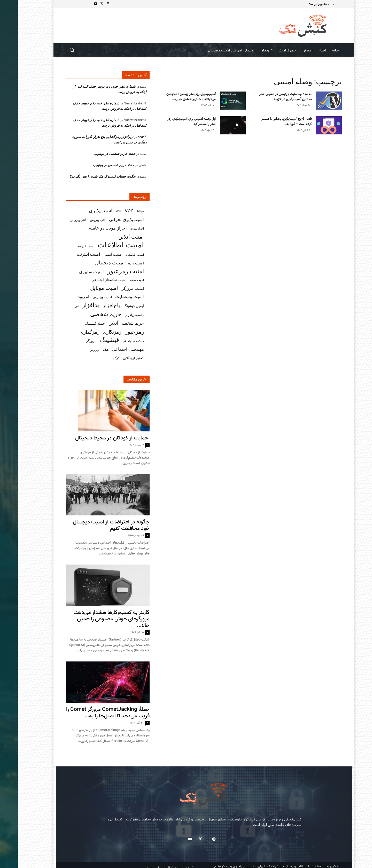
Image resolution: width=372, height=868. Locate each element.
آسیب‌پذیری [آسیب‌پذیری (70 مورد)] (83, 210)
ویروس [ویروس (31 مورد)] (77, 350)
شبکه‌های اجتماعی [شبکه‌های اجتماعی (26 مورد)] (115, 341)
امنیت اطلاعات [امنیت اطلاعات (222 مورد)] (103, 245)
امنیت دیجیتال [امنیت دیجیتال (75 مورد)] (92, 262)
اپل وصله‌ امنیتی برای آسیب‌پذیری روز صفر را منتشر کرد (174, 121)
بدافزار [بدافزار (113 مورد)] (73, 305)
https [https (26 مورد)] (123, 211)
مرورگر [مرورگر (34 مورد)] (73, 341)
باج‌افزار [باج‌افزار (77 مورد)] (94, 305)
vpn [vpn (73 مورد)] (112, 210)
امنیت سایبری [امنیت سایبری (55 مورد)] (74, 272)
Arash (124, 137)
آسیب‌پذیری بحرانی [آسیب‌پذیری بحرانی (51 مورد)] (109, 219)
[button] (54, 50)
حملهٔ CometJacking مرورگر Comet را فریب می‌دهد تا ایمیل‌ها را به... (90, 713)
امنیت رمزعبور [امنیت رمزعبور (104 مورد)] (108, 271)
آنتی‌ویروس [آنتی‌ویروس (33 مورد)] (60, 220)
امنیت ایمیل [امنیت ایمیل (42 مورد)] (95, 254)
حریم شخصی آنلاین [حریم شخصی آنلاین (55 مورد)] (108, 323)
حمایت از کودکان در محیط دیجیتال (95, 438)
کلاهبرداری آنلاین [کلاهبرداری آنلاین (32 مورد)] (116, 358)
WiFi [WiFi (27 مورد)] (101, 211)
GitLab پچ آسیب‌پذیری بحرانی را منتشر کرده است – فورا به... (269, 121)
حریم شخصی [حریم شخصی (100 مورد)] (88, 314)
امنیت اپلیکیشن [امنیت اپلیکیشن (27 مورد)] (117, 254)
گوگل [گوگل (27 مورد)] (98, 358)
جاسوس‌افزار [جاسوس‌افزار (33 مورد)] (117, 315)
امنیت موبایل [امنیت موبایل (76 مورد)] (86, 288)
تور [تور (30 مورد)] (59, 306)
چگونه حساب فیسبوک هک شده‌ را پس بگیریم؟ (85, 176)
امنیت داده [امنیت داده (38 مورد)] (118, 263)
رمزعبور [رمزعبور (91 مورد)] (117, 332)
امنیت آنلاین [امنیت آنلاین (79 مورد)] (113, 237)
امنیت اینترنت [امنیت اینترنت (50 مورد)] (71, 254)
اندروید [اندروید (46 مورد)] (66, 297)
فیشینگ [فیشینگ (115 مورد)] (92, 340)
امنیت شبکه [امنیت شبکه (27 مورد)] (119, 280)
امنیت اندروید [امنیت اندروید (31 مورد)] (68, 246)
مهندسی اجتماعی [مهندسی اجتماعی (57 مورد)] (110, 349)
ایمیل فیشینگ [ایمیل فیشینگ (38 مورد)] (116, 306)
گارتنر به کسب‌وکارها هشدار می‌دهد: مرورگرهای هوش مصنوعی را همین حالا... (94, 619)
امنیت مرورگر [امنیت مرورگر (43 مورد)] (115, 288)
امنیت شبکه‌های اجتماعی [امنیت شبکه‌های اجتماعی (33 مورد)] (91, 280)
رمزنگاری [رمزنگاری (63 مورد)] (94, 332)
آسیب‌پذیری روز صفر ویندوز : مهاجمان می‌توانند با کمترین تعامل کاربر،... (173, 97)
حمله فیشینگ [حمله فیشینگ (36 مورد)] (77, 323)
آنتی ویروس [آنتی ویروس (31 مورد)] (80, 220)
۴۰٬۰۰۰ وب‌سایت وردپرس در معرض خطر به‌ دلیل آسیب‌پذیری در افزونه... (268, 97)
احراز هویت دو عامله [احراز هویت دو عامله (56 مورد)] (90, 228)
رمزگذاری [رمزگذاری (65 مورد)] (72, 332)
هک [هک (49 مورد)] (88, 349)
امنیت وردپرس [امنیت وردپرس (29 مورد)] (84, 297)
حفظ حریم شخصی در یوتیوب (97, 154)
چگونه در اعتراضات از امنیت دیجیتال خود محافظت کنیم (93, 525)
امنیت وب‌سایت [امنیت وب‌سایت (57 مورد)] (112, 296)
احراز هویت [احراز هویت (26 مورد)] (119, 229)
